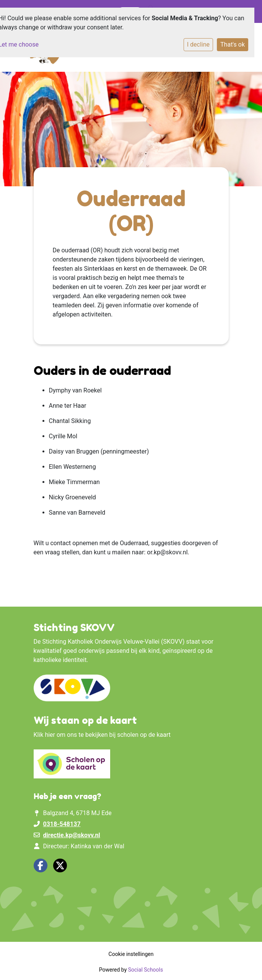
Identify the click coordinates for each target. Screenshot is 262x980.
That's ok (233, 44)
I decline (198, 44)
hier (50, 735)
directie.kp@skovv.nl (71, 835)
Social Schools (146, 970)
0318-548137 (62, 824)
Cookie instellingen (131, 954)
